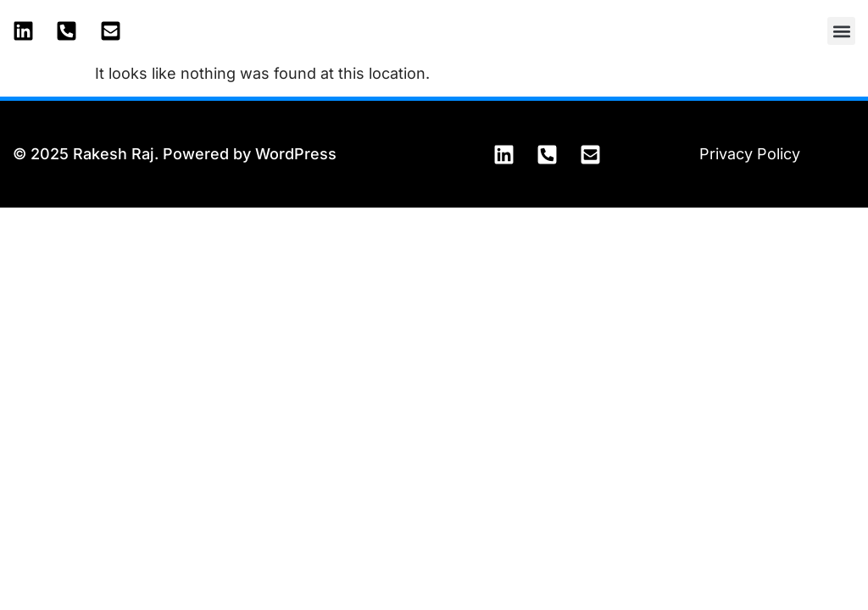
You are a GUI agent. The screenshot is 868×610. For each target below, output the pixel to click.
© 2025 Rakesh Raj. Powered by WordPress (175, 154)
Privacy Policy (750, 154)
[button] (841, 31)
